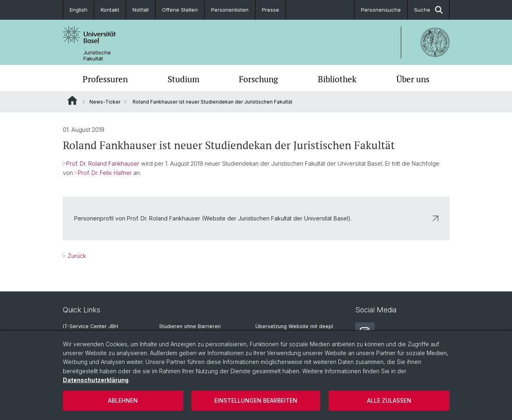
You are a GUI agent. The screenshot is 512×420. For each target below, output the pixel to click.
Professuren (105, 79)
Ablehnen (123, 400)
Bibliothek (337, 79)
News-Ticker (105, 102)
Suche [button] (428, 10)
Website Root (72, 100)
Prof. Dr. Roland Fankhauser (103, 163)
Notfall (141, 10)
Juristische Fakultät (97, 56)
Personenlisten (230, 10)
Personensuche (381, 10)
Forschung (258, 79)
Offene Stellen (180, 10)
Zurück (76, 256)
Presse (271, 10)
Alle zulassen (389, 400)
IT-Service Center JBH (90, 326)
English (79, 10)
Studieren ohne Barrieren (190, 326)
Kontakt (110, 10)
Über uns (413, 79)
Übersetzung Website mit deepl (294, 326)
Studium (183, 79)
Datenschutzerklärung (96, 380)
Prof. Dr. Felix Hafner (105, 173)
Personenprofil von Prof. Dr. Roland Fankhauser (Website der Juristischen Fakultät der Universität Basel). (256, 218)
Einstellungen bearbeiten (256, 400)
